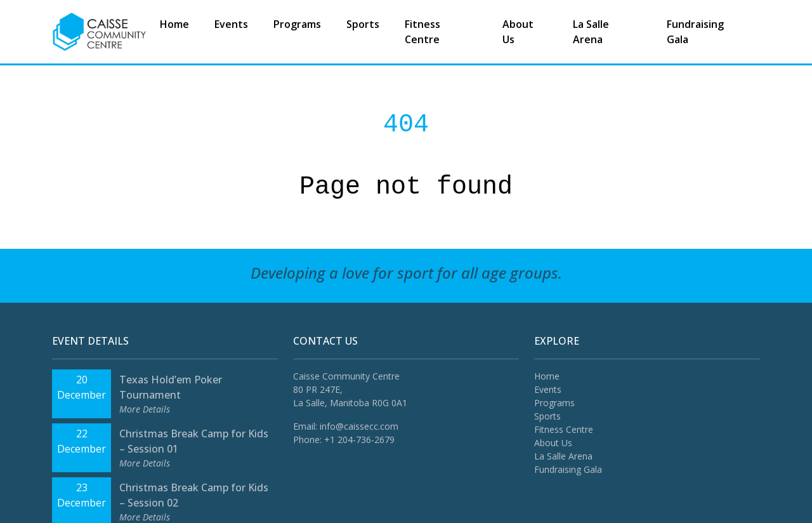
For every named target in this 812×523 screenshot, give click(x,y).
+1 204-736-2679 (359, 440)
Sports (363, 24)
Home (174, 24)
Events (231, 24)
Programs (297, 24)
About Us (518, 32)
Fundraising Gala (695, 32)
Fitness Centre (422, 32)
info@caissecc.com (359, 426)
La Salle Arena (591, 32)
